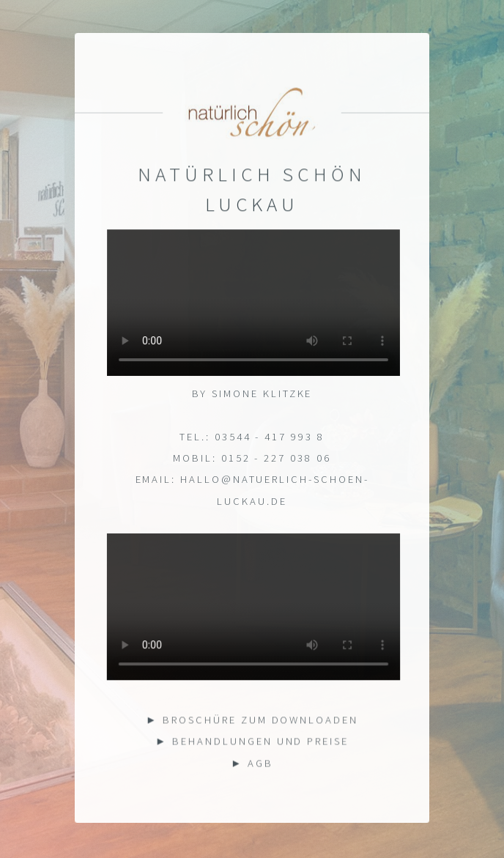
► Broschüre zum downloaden (252, 720)
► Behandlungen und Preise (252, 742)
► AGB (252, 763)
